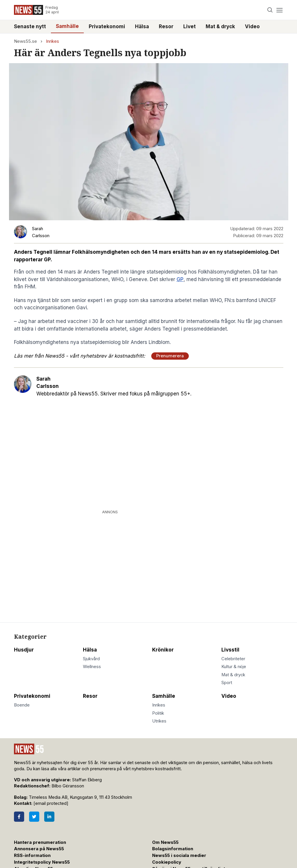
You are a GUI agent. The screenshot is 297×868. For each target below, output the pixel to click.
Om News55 (165, 842)
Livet (190, 26)
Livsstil (230, 650)
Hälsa (142, 26)
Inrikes (53, 41)
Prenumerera (170, 356)
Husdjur (24, 650)
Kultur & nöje (234, 667)
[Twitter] (34, 817)
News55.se (25, 41)
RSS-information (32, 855)
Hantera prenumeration (40, 842)
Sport (227, 683)
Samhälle (67, 26)
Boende (22, 705)
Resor (166, 26)
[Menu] (280, 10)
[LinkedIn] (49, 817)
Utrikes (159, 721)
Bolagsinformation (173, 849)
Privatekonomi (107, 26)
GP (180, 279)
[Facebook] (19, 817)
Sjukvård (91, 659)
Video (252, 26)
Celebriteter (233, 659)
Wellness (92, 667)
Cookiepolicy (167, 862)
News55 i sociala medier (179, 855)
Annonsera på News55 (39, 849)
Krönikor (163, 650)
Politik (158, 713)
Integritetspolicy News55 (42, 862)
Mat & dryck (220, 26)
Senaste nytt (30, 26)
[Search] (270, 10)
